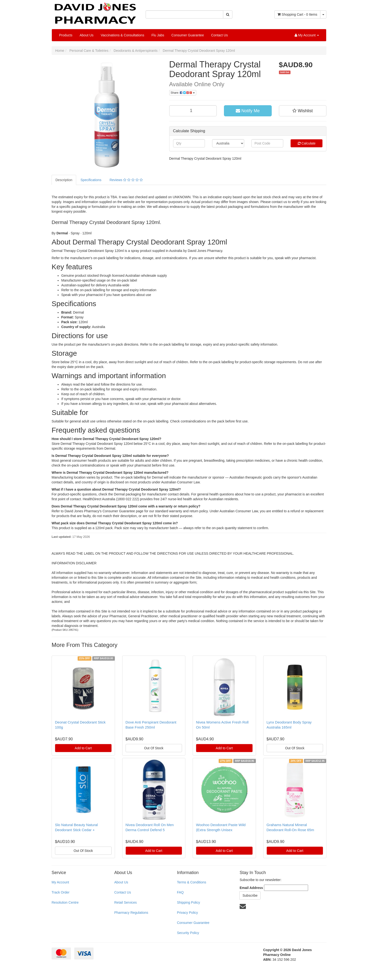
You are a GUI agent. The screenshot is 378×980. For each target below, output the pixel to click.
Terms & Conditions (192, 882)
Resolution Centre (65, 902)
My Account (60, 882)
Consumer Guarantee (188, 35)
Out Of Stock (154, 748)
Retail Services (125, 902)
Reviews (126, 180)
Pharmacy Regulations (131, 913)
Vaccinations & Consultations (122, 35)
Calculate (307, 143)
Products (66, 35)
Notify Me (248, 111)
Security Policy (188, 933)
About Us (87, 35)
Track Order (61, 892)
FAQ (180, 892)
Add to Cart (83, 748)
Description (64, 180)
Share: (183, 93)
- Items (297, 14)
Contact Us (219, 35)
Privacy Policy (187, 913)
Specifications (91, 180)
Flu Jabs (158, 35)
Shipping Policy (189, 902)
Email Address (251, 888)
